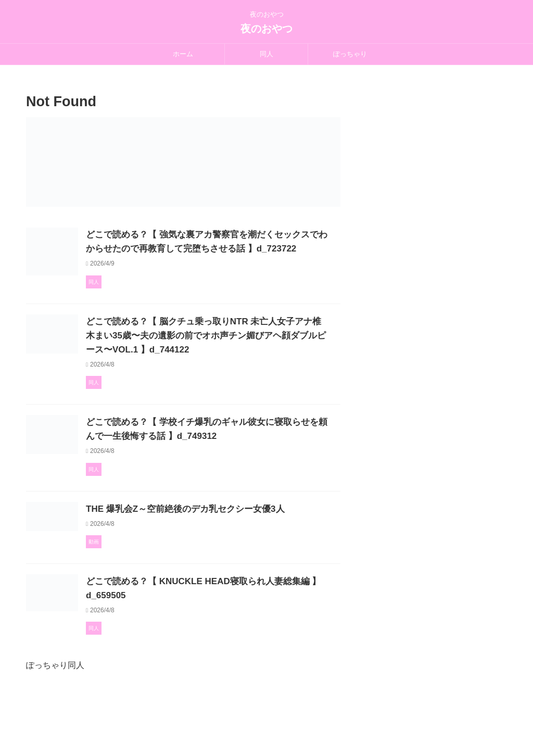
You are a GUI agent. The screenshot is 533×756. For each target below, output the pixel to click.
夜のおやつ (266, 29)
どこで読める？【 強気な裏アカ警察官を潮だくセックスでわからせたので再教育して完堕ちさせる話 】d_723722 (234, 249)
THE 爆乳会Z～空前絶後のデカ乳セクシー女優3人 (231, 552)
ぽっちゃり (350, 54)
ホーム (183, 54)
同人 (266, 54)
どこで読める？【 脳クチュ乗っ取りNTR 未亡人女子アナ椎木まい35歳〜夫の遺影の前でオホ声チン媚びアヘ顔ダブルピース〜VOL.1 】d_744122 (232, 366)
